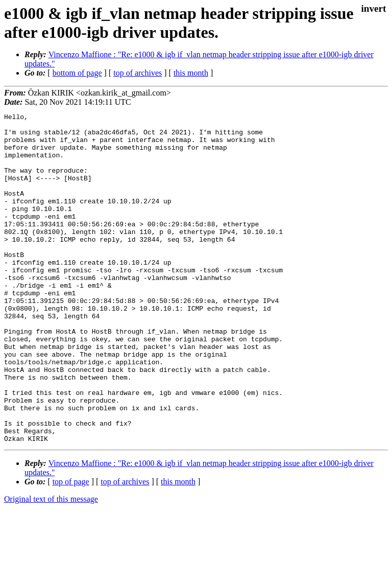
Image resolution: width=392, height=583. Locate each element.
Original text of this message (51, 565)
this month (191, 73)
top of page (71, 547)
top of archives (138, 73)
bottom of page (77, 73)
